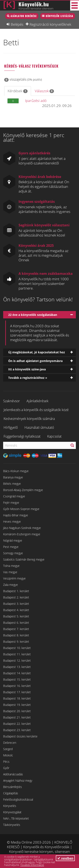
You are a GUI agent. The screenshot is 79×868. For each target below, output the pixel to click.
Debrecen (10, 743)
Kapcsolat (54, 436)
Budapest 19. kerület (17, 705)
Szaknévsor (11, 401)
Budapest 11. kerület (17, 654)
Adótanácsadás (13, 774)
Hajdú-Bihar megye (16, 515)
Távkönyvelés (12, 825)
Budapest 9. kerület (16, 642)
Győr (6, 768)
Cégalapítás (11, 793)
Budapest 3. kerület (16, 604)
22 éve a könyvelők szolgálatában (33, 315)
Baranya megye (13, 477)
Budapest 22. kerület (17, 724)
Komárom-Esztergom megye (22, 534)
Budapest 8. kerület (16, 635)
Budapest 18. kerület (17, 698)
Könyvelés (10, 806)
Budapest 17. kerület (17, 692)
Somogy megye (13, 553)
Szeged (8, 749)
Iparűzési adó (36, 101)
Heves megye (12, 521)
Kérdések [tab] (18, 91)
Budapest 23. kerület (17, 730)
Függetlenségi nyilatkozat (22, 436)
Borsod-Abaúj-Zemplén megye (23, 490)
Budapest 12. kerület (17, 660)
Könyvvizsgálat (12, 812)
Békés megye (12, 484)
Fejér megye (11, 503)
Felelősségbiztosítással (18, 799)
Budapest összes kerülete (20, 736)
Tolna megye (11, 566)
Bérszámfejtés (13, 787)
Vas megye (10, 572)
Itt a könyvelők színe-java (27, 369)
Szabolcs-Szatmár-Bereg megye (24, 559)
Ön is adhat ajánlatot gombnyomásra (35, 361)
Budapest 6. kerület (16, 623)
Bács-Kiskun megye (16, 471)
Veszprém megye (14, 578)
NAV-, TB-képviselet (16, 818)
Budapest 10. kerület (17, 648)
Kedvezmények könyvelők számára (29, 419)
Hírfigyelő (11, 427)
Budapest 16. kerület (17, 686)
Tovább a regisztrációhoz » (28, 378)
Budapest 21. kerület (17, 717)
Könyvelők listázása (60, 16)
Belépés (17, 24)
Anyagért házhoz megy (18, 781)
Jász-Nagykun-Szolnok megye (22, 528)
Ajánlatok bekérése (24, 16)
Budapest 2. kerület (16, 597)
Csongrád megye (14, 496)
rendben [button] (65, 858)
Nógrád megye (13, 540)
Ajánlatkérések (37, 401)
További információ (32, 865)
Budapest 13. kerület (17, 667)
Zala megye (11, 585)
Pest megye (11, 547)
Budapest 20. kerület (17, 711)
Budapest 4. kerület (16, 610)
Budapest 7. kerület (16, 629)
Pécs (6, 762)
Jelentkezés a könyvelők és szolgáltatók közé (36, 410)
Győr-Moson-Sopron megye (21, 509)
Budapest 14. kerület (17, 673)
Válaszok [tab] (44, 91)
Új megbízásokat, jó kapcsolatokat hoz (37, 352)
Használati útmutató (39, 427)
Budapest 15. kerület (17, 679)
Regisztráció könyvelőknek (50, 24)
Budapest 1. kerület (16, 591)
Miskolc (8, 755)
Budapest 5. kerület (16, 616)
